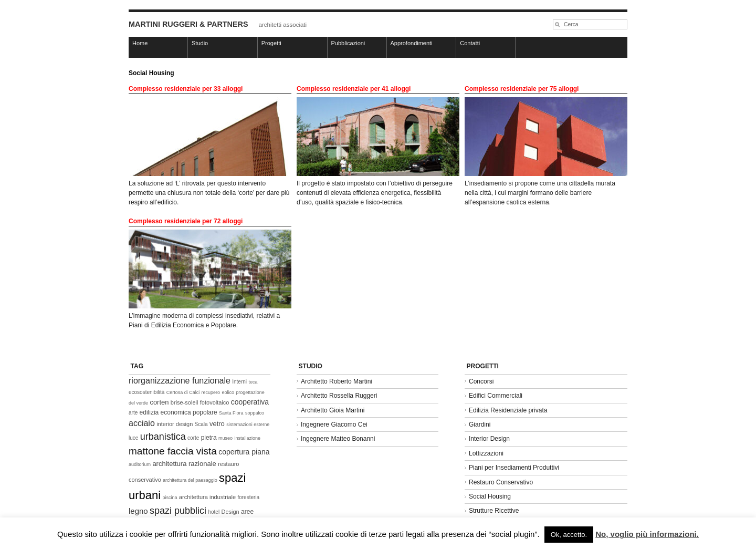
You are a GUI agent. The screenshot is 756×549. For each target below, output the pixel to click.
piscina (170, 498)
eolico (228, 392)
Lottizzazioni (486, 453)
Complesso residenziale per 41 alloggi (354, 89)
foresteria (248, 497)
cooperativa (250, 402)
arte (133, 413)
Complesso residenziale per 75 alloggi (522, 89)
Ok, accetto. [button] (569, 535)
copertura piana (244, 452)
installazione (247, 438)
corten (159, 402)
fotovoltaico (215, 402)
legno (138, 511)
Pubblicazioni (348, 43)
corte (193, 438)
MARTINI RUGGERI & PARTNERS (188, 24)
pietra (209, 438)
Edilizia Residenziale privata (508, 410)
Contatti (470, 43)
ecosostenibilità (146, 392)
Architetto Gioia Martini (333, 410)
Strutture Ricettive (494, 511)
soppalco (255, 413)
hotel (214, 512)
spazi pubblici (178, 511)
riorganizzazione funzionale (180, 381)
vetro (217, 424)
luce (133, 438)
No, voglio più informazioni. (647, 534)
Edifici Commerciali (496, 396)
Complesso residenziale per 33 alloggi (186, 89)
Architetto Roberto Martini (337, 381)
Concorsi (481, 381)
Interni (239, 382)
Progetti (271, 43)
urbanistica (163, 437)
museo (225, 438)
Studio (200, 43)
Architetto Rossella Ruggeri (339, 396)
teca (253, 382)
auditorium (140, 464)
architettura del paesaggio (190, 480)
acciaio (142, 423)
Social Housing (490, 496)
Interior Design (489, 439)
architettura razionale (184, 464)
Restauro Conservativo (501, 482)
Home (140, 43)
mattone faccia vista (173, 451)
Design (230, 512)
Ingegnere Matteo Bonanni (338, 439)
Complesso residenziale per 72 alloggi (186, 221)
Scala (201, 424)
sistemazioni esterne (248, 424)
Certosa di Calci (183, 392)
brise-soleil (185, 402)
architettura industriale (207, 497)
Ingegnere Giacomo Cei (334, 424)
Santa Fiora (231, 413)
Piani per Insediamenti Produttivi (514, 468)
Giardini (480, 424)
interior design (175, 424)
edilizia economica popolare (178, 412)
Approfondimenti (412, 43)
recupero (211, 392)
